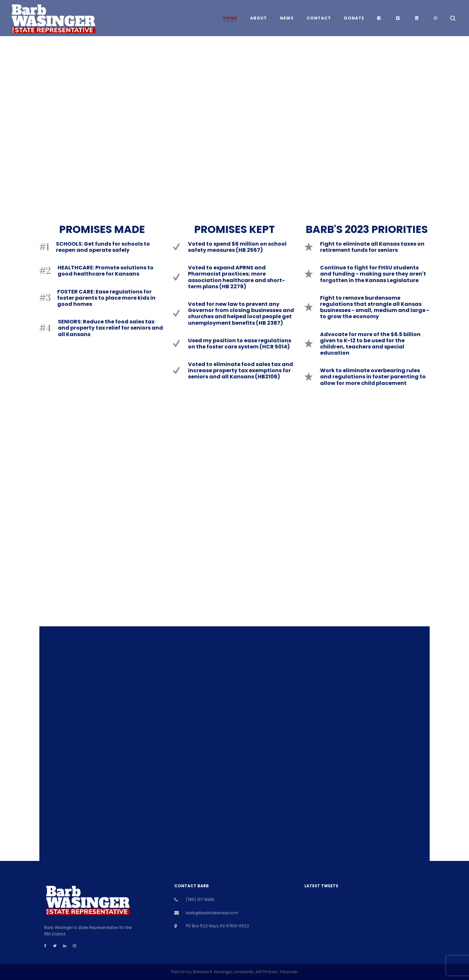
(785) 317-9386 (200, 899)
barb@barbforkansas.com (212, 913)
